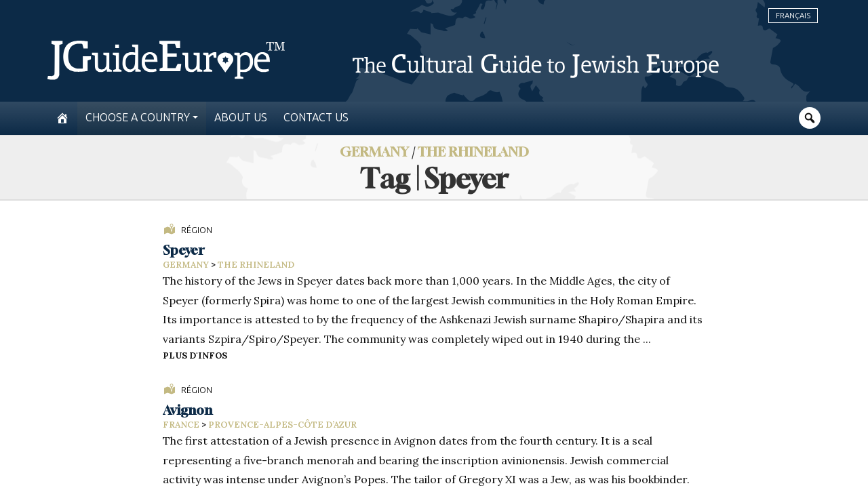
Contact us (316, 118)
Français (793, 16)
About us (241, 118)
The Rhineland (473, 151)
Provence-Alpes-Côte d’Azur (282, 425)
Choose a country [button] (138, 118)
